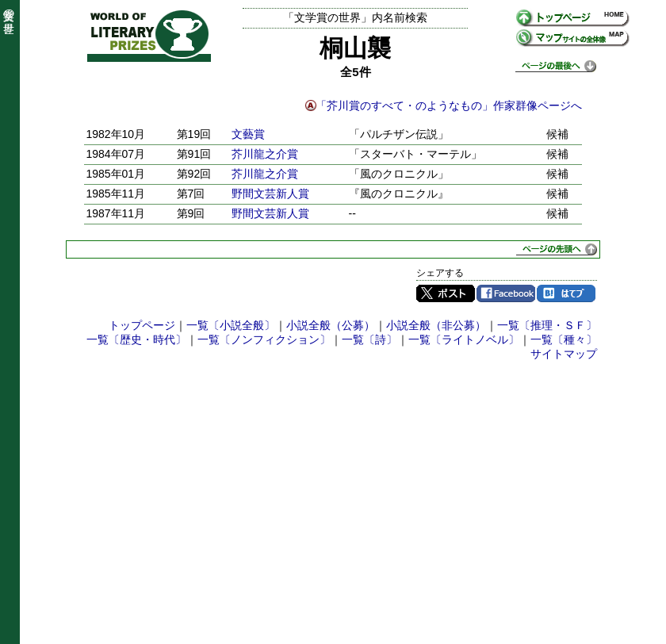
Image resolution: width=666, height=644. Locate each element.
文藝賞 (248, 134)
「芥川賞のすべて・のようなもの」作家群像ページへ (449, 105)
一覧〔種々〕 (564, 339)
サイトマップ (564, 354)
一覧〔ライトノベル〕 (464, 339)
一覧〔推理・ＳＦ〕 (547, 325)
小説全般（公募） (331, 325)
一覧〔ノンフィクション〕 (264, 339)
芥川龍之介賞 (265, 154)
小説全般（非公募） (436, 325)
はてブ (566, 293)
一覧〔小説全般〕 (231, 325)
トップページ (142, 325)
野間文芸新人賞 (270, 194)
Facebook (506, 293)
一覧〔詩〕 (369, 339)
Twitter (446, 293)
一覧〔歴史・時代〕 (136, 339)
